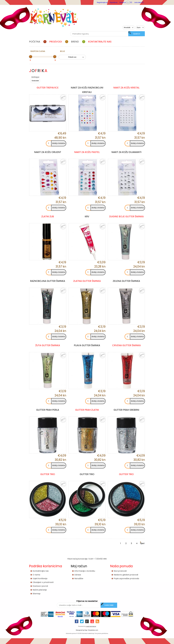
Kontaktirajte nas (41, 571)
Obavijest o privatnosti (43, 582)
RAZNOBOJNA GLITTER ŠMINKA (48, 281)
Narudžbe (79, 579)
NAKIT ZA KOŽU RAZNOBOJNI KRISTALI (87, 90)
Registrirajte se (102, 2)
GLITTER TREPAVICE (48, 88)
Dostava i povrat (40, 586)
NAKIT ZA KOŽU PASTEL (87, 152)
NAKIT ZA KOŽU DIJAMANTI (126, 152)
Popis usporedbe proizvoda (126, 579)
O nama (36, 575)
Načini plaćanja (40, 590)
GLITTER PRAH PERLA (48, 410)
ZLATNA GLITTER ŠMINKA (87, 281)
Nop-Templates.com (91, 630)
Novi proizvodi (120, 571)
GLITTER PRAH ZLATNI (87, 410)
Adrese (78, 575)
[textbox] (105, 34)
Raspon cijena (38, 51)
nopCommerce (91, 626)
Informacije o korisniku (85, 571)
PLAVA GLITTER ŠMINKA (87, 345)
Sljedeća (142, 543)
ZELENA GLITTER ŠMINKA (126, 281)
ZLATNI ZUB (48, 216)
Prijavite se (114, 2)
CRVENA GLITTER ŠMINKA (126, 345)
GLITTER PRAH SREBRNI (126, 410)
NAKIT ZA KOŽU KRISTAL (126, 88)
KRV (87, 216)
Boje (62, 51)
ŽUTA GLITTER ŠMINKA (48, 345)
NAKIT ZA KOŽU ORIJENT (48, 152)
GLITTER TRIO (48, 474)
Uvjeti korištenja (40, 579)
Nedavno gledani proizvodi (126, 575)
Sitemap (37, 594)
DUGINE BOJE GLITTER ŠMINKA (126, 216)
